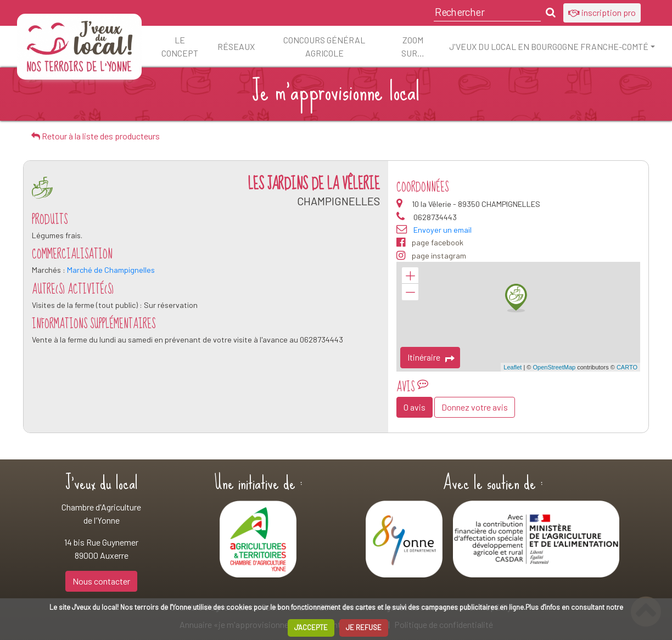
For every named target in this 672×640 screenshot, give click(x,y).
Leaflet (513, 367)
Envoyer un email (443, 230)
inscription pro (602, 12)
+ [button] (410, 276)
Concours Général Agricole (324, 46)
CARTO (627, 367)
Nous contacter (101, 581)
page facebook (430, 243)
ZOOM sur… (413, 46)
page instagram (431, 256)
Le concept (180, 46)
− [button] (410, 292)
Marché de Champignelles (111, 270)
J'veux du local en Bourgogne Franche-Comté (549, 46)
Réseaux (236, 46)
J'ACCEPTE (311, 627)
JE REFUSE (364, 627)
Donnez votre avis (475, 407)
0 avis (415, 407)
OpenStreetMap (554, 367)
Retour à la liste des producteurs (96, 136)
